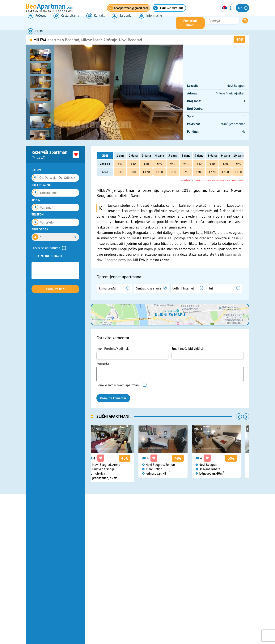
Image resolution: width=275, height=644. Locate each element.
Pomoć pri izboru (209, 23)
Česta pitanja (61, 23)
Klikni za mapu (170, 315)
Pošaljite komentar (113, 398)
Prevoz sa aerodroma (46, 248)
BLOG (160, 23)
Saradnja (111, 23)
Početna (35, 23)
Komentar (103, 363)
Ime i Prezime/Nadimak (113, 349)
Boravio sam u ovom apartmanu (118, 385)
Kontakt (88, 23)
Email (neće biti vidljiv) (187, 349)
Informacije (137, 23)
